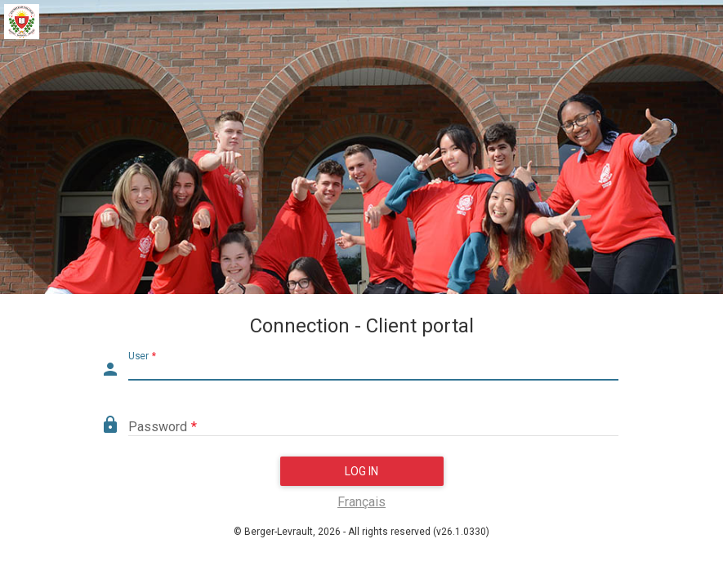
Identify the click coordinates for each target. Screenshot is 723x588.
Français (361, 502)
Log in (361, 471)
